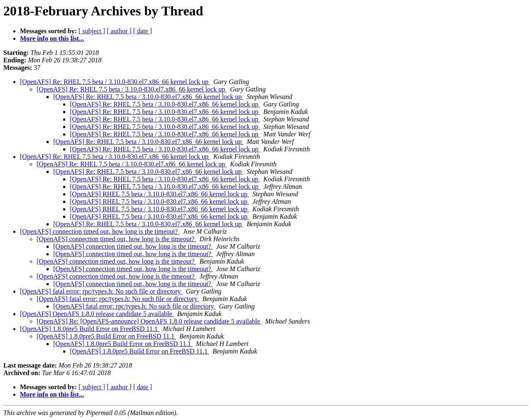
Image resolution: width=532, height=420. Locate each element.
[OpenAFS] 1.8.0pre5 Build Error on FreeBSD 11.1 (90, 329)
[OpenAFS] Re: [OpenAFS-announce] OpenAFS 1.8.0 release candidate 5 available (149, 321)
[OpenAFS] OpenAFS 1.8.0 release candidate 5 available (97, 314)
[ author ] (119, 31)
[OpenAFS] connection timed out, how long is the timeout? (100, 231)
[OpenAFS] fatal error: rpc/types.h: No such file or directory (101, 291)
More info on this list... (52, 38)
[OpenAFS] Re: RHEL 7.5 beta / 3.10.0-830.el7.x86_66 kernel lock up (115, 82)
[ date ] (142, 31)
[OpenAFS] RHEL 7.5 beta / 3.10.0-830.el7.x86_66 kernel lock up (159, 194)
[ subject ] (92, 31)
